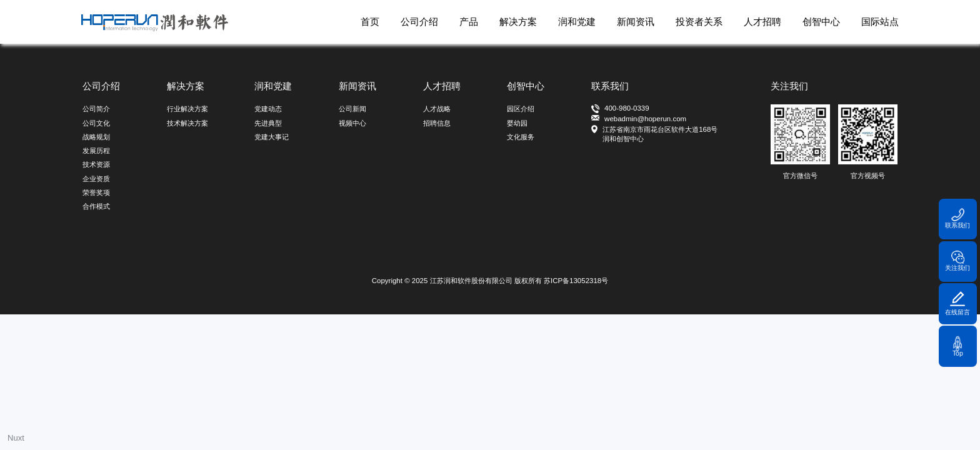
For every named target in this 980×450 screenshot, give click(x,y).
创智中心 (821, 22)
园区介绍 (521, 109)
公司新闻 (352, 109)
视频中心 (352, 123)
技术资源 (96, 164)
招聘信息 (437, 123)
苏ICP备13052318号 (576, 281)
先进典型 (268, 123)
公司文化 (96, 123)
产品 (469, 22)
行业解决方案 (187, 109)
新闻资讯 (636, 22)
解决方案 (518, 22)
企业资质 (96, 179)
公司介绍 (419, 22)
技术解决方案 (187, 123)
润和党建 (577, 22)
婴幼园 (517, 123)
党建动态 (268, 109)
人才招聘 (762, 22)
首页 (370, 22)
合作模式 (96, 206)
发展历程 (96, 151)
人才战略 (437, 109)
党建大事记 (272, 137)
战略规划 (96, 137)
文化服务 (521, 137)
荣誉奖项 (96, 192)
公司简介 (96, 109)
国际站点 (880, 22)
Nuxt (16, 438)
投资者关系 (699, 22)
